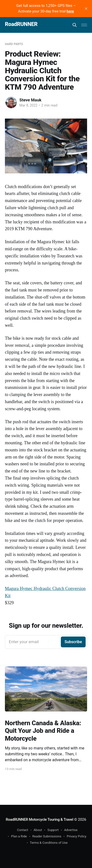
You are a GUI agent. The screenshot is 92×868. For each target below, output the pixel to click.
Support (53, 830)
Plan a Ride (19, 836)
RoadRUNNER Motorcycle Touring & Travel (40, 820)
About (38, 830)
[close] (86, 9)
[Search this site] (75, 25)
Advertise (71, 830)
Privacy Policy (77, 836)
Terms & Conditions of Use (49, 843)
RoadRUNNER (21, 24)
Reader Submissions (47, 836)
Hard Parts (14, 44)
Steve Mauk (30, 100)
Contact (22, 830)
